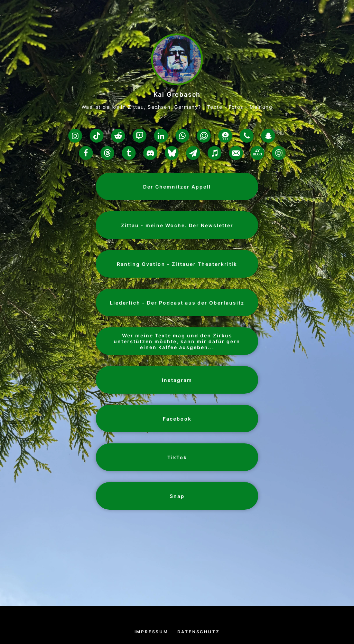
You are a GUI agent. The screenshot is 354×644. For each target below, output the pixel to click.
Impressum (151, 632)
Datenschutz (199, 632)
